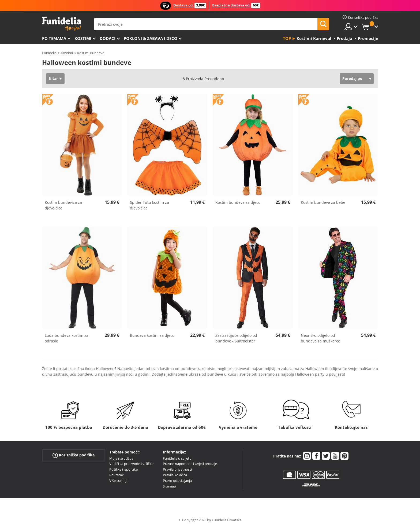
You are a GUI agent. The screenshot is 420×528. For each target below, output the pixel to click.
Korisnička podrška (74, 455)
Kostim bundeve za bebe (323, 202)
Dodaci (108, 38)
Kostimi (83, 38)
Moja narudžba (121, 458)
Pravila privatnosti (177, 469)
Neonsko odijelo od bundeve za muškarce (320, 338)
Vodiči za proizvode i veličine (132, 464)
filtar (53, 78)
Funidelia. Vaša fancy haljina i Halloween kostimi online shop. (61, 24)
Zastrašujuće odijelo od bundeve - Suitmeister (236, 338)
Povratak (117, 475)
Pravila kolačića (175, 475)
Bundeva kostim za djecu (152, 335)
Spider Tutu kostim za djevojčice (149, 205)
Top (287, 38)
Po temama (54, 38)
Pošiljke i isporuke (123, 469)
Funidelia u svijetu (177, 458)
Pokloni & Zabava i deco (151, 38)
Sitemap (169, 486)
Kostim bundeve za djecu (238, 202)
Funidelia (49, 53)
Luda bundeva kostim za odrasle (67, 338)
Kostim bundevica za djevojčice (63, 205)
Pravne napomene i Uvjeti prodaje (190, 464)
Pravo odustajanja (177, 481)
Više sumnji (118, 481)
